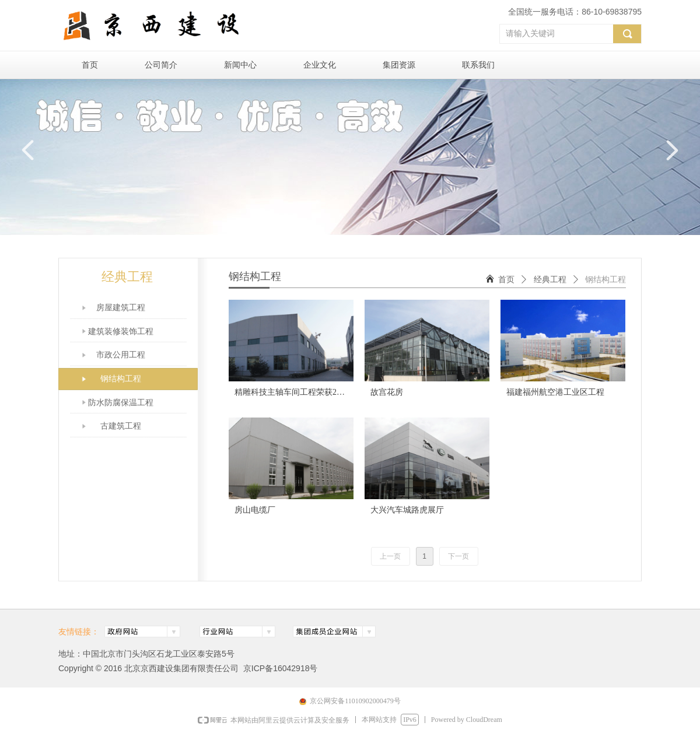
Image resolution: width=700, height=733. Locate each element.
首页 (506, 280)
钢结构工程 (605, 280)
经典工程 (550, 280)
